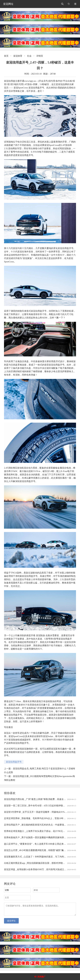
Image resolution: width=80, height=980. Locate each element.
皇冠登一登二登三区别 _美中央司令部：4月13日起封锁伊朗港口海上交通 (40, 806)
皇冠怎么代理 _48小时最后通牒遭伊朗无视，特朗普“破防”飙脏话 (36, 850)
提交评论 (11, 923)
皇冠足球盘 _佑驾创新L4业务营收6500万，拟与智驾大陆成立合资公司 (39, 869)
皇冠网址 (8, 4)
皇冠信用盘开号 (14, 762)
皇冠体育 (18, 56)
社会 (29, 56)
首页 (6, 56)
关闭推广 (41, 977)
